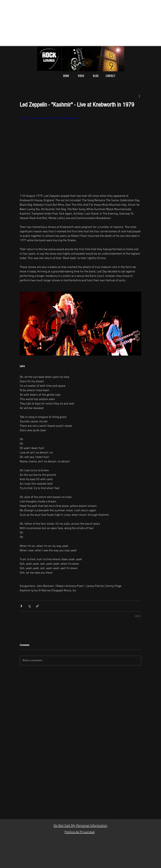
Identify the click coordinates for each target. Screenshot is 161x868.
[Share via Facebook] (21, 606)
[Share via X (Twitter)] (29, 606)
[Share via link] (37, 606)
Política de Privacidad (80, 832)
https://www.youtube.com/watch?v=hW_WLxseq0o (49, 118)
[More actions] (139, 96)
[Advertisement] (49, 23)
